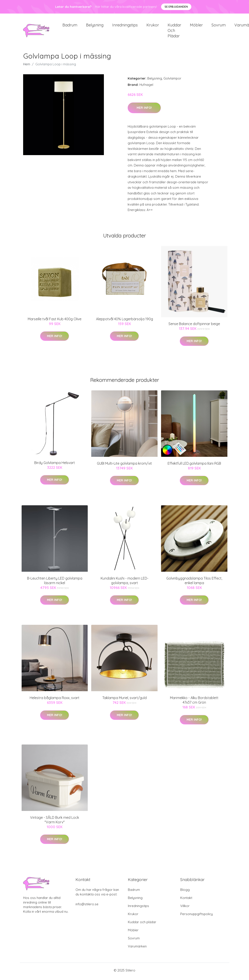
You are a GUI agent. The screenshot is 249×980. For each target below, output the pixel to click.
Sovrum (219, 26)
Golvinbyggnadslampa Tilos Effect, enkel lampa (194, 583)
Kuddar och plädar (174, 32)
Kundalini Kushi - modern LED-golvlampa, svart (125, 583)
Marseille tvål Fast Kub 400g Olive (55, 321)
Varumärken (137, 948)
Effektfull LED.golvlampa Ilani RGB (194, 466)
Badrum (70, 26)
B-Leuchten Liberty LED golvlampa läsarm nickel (55, 583)
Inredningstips (125, 26)
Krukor (153, 26)
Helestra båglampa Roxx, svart (55, 700)
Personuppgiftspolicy (197, 916)
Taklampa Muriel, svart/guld (125, 700)
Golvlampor (172, 81)
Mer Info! (144, 110)
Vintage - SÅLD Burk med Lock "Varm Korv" (55, 822)
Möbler (196, 26)
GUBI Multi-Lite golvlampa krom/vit (124, 466)
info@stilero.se (87, 906)
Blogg (185, 892)
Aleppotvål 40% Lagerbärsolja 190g (125, 321)
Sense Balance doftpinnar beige (194, 326)
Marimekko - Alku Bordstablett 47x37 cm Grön (194, 702)
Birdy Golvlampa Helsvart (55, 465)
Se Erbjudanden (176, 7)
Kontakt (186, 900)
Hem (27, 67)
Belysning (95, 26)
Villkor (185, 908)
